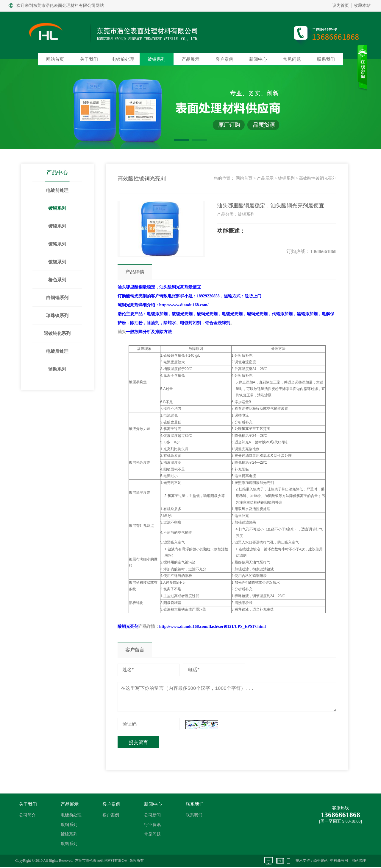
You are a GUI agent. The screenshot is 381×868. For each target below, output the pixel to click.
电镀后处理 (57, 351)
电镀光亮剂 (232, 314)
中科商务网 (339, 861)
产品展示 (190, 59)
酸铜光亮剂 (207, 314)
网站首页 (55, 59)
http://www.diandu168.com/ (184, 305)
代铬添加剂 (282, 314)
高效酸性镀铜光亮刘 (318, 178)
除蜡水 (170, 323)
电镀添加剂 (157, 314)
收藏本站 (362, 6)
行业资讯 (152, 825)
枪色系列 (57, 280)
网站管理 (359, 861)
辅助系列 (57, 369)
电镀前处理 (123, 59)
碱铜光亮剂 (128, 305)
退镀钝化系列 (57, 333)
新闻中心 (258, 59)
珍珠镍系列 (57, 316)
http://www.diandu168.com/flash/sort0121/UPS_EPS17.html (213, 626)
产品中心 (57, 173)
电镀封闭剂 (190, 323)
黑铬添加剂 (307, 314)
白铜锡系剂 (57, 298)
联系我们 (326, 59)
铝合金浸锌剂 (218, 323)
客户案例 (224, 59)
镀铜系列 (157, 59)
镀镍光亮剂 (182, 314)
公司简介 (27, 815)
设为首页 (341, 6)
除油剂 (153, 323)
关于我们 (89, 59)
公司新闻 (152, 815)
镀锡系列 (57, 262)
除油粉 (136, 323)
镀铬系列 (57, 244)
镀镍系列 (57, 226)
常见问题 (292, 59)
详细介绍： (149, 305)
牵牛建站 (321, 861)
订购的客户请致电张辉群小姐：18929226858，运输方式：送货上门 (189, 296)
